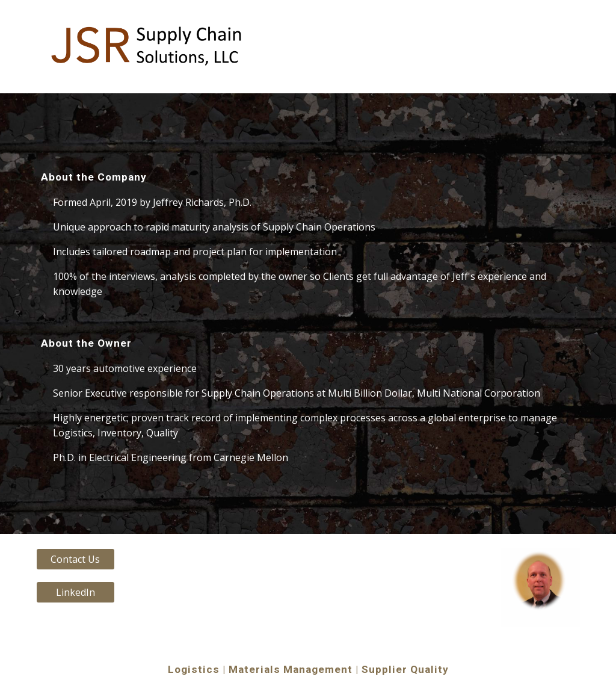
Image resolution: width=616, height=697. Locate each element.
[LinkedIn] (75, 592)
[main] (308, 313)
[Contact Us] (75, 559)
